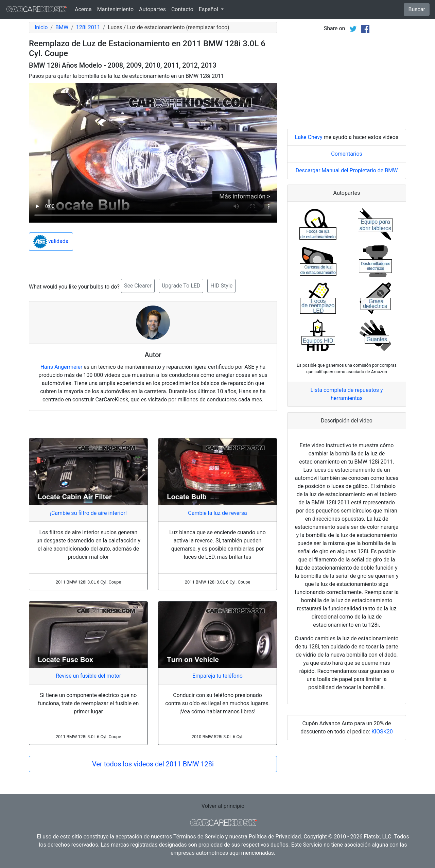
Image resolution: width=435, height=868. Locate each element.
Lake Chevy (309, 137)
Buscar (417, 9)
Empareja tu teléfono (217, 676)
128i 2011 (88, 27)
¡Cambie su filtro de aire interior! (88, 513)
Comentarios (347, 154)
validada (51, 242)
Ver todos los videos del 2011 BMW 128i (153, 764)
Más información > (245, 196)
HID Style (221, 286)
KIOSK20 (382, 732)
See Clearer (138, 286)
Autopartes (152, 9)
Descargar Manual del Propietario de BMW (347, 170)
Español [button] (209, 9)
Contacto (182, 9)
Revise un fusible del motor (88, 676)
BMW (62, 27)
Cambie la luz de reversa (217, 513)
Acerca (83, 9)
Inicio (41, 27)
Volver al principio (223, 806)
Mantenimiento (115, 9)
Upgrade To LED (181, 286)
